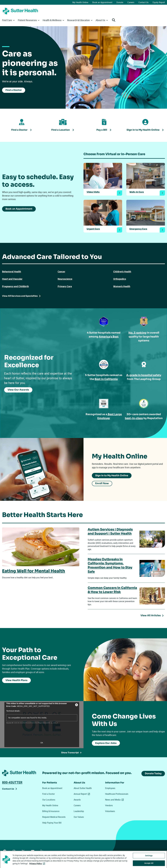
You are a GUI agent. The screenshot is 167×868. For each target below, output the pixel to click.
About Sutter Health (83, 788)
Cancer (61, 272)
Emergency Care (138, 229)
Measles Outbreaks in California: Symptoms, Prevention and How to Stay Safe (110, 565)
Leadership (79, 811)
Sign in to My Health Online (112, 476)
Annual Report (82, 794)
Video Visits (93, 192)
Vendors (109, 805)
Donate (120, 2)
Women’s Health (122, 286)
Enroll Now (102, 483)
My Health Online (80, 2)
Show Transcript (71, 753)
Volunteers (110, 811)
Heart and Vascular (12, 279)
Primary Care (65, 286)
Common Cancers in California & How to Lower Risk (112, 590)
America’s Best (109, 337)
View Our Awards (18, 390)
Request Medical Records (54, 817)
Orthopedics (120, 279)
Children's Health (122, 272)
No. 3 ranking (137, 333)
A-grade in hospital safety (144, 375)
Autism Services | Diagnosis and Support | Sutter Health (110, 531)
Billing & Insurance (51, 811)
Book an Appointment (102, 2)
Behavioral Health (12, 272)
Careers (131, 2)
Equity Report (159, 2)
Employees (110, 788)
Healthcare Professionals (117, 794)
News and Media (115, 800)
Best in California (106, 379)
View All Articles (151, 615)
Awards (77, 800)
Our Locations (49, 800)
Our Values (79, 817)
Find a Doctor (14, 90)
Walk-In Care (137, 192)
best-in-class (134, 418)
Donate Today (153, 773)
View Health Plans (16, 680)
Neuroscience (65, 279)
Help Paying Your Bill (52, 823)
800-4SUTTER (12, 782)
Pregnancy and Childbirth (15, 286)
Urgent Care (93, 229)
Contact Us (143, 2)
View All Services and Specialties (20, 296)
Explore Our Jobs (106, 743)
